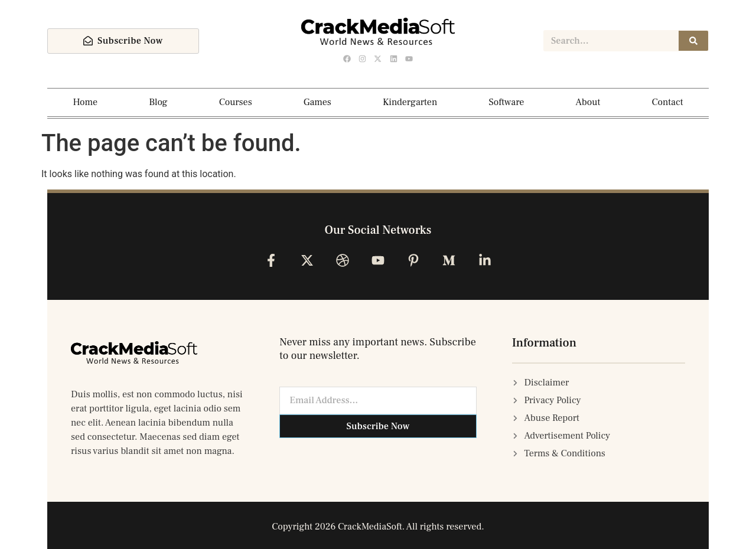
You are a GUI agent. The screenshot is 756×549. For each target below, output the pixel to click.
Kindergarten (410, 102)
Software (506, 102)
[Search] (693, 41)
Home (85, 102)
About (588, 102)
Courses (236, 102)
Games (317, 102)
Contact (668, 102)
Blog (158, 102)
